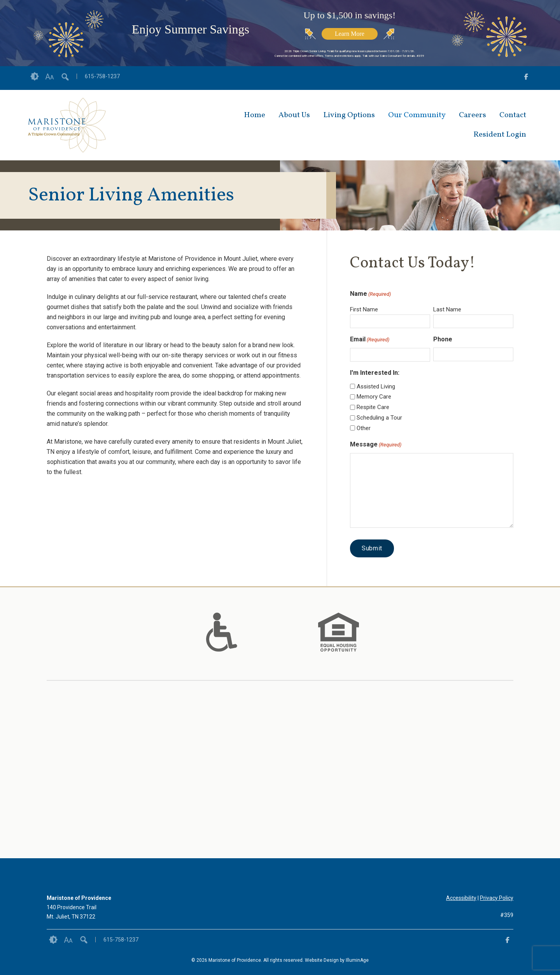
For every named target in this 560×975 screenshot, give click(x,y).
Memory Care (374, 397)
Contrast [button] (35, 77)
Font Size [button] (50, 77)
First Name (364, 309)
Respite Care (373, 407)
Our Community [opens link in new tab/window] (417, 115)
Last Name (447, 309)
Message (376, 445)
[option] (222, 632)
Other (364, 428)
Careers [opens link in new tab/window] (472, 115)
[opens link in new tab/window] (526, 78)
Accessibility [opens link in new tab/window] (461, 898)
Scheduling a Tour (379, 418)
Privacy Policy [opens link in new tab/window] (497, 898)
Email (370, 340)
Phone (443, 339)
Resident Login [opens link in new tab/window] (500, 135)
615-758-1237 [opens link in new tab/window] (102, 76)
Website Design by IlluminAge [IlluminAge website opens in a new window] (337, 960)
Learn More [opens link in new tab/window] (350, 34)
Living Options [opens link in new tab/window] (349, 115)
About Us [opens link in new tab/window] (294, 115)
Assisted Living (376, 386)
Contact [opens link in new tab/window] (513, 115)
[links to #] (222, 642)
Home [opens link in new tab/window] (255, 115)
